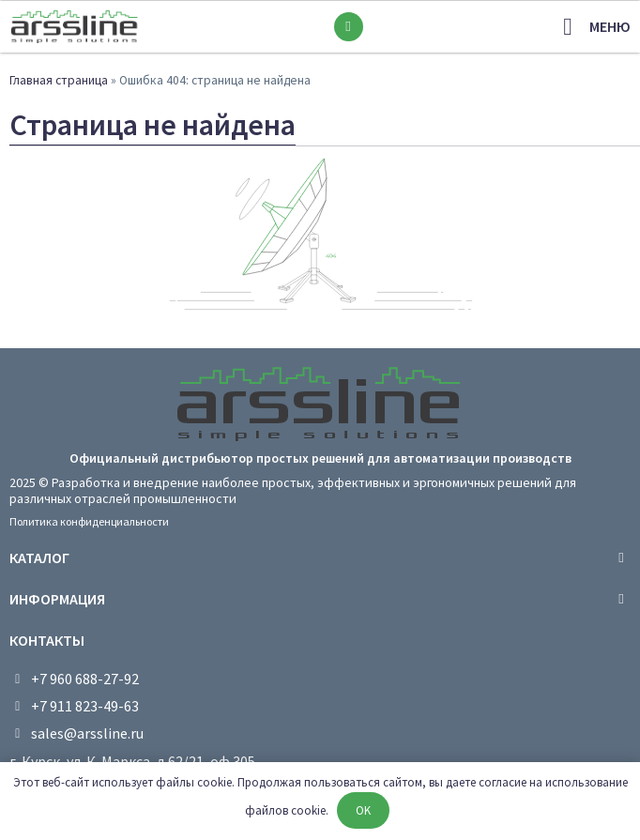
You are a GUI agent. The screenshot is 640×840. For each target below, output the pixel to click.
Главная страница (59, 80)
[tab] (320, 557)
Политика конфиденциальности (89, 521)
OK (363, 810)
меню (610, 26)
